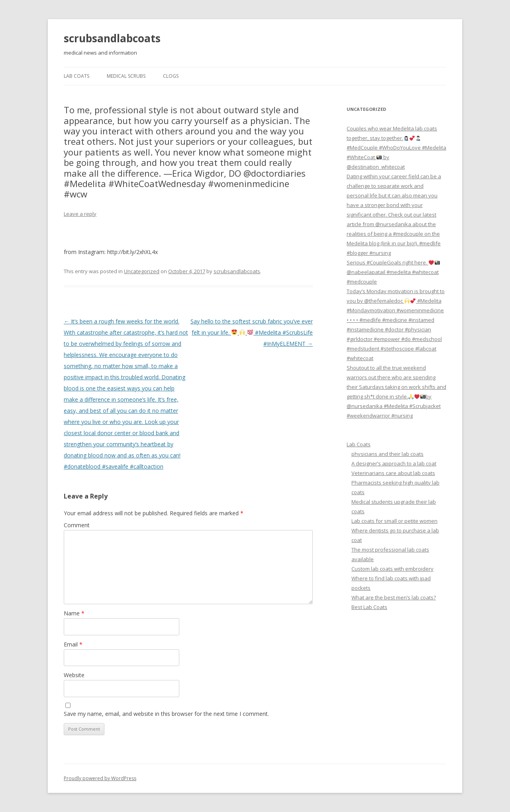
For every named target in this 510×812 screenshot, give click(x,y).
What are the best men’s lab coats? (394, 597)
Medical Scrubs (126, 76)
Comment (77, 525)
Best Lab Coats (369, 607)
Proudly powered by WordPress (100, 778)
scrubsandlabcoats (112, 38)
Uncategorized (142, 271)
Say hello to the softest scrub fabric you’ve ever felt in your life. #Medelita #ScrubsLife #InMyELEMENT (252, 332)
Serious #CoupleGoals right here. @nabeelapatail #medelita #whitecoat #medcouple (393, 272)
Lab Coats (76, 76)
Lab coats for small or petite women (394, 521)
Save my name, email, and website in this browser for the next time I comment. (166, 714)
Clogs (171, 76)
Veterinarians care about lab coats (393, 473)
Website (74, 675)
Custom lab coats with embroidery (392, 569)
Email (73, 644)
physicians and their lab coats (387, 454)
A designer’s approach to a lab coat (394, 463)
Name (74, 613)
